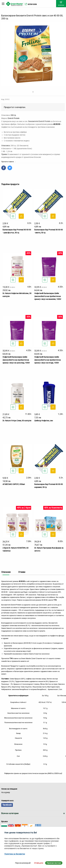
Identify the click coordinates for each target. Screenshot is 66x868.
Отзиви (22, 572)
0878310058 (32, 4)
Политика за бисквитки (15, 854)
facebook (7, 805)
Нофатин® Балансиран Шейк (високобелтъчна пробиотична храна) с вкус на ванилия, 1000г (48, 296)
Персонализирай (23, 863)
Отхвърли (39, 863)
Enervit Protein (14, 118)
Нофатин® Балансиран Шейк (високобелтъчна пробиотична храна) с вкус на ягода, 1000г (48, 360)
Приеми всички (54, 863)
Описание (6, 572)
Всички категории (10, 813)
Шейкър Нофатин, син (44, 421)
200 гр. (13, 115)
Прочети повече (9, 162)
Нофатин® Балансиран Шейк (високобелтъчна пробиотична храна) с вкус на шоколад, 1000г (16, 360)
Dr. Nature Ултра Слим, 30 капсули (17, 421)
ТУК (11, 658)
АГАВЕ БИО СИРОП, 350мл (14, 484)
